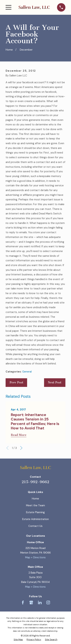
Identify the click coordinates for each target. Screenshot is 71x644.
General (27, 372)
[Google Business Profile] (31, 602)
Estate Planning (35, 512)
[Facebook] (23, 602)
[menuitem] (18, 640)
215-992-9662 (35, 482)
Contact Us (35, 526)
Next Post (55, 382)
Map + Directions (35, 557)
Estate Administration (35, 519)
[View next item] (21, 448)
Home (35, 499)
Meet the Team (35, 505)
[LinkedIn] (40, 602)
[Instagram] (48, 602)
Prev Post (16, 382)
